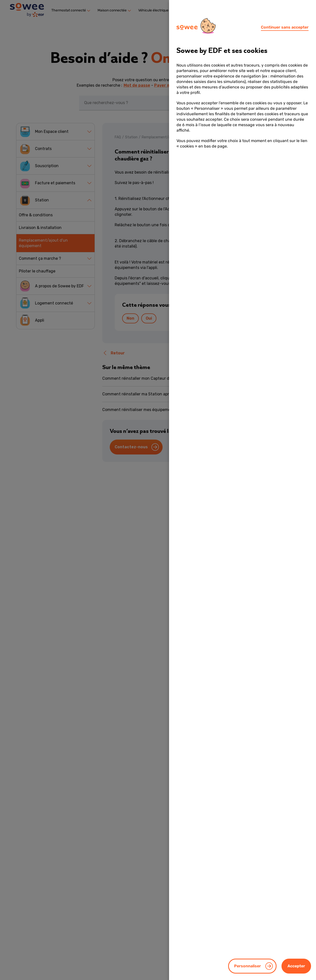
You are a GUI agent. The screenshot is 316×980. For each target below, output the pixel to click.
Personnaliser (247, 966)
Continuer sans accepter (285, 27)
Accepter (296, 966)
